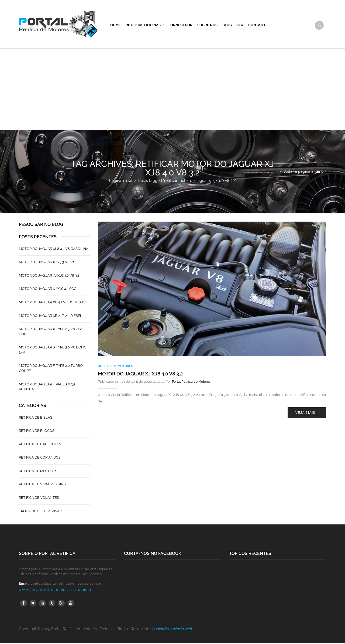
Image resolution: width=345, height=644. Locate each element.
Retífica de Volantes (39, 498)
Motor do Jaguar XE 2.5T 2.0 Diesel (51, 316)
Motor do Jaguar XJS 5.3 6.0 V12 (48, 263)
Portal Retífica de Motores (191, 382)
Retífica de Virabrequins (42, 485)
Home (115, 25)
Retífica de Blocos (37, 431)
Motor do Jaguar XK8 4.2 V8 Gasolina (54, 250)
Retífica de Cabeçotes (40, 445)
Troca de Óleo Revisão (41, 512)
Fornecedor (180, 25)
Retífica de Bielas (36, 418)
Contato (257, 25)
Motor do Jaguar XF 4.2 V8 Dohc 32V (52, 303)
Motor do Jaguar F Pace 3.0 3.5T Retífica (48, 387)
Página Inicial (121, 181)
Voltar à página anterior (304, 172)
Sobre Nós (207, 25)
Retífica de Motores (115, 367)
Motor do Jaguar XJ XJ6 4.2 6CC (48, 289)
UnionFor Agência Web (173, 630)
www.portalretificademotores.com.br (55, 591)
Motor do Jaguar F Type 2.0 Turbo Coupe (51, 369)
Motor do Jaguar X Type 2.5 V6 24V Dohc (50, 332)
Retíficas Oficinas (143, 25)
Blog (227, 25)
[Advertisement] (172, 90)
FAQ (240, 25)
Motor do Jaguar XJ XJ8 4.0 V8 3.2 (140, 374)
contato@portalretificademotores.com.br (66, 584)
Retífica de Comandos (40, 458)
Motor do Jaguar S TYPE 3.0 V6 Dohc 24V (53, 351)
